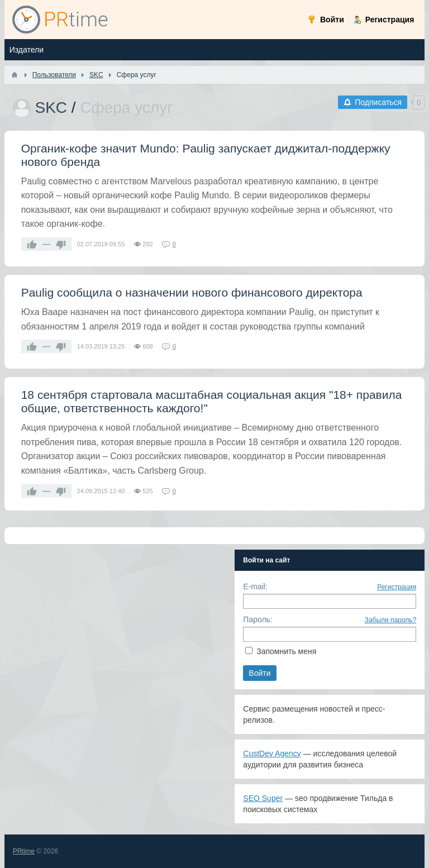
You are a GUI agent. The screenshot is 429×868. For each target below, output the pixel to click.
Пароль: (258, 619)
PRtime (24, 851)
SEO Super (263, 798)
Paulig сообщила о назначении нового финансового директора (192, 292)
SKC (51, 108)
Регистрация (397, 587)
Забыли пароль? (391, 620)
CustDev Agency (272, 753)
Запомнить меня (286, 651)
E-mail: (255, 586)
